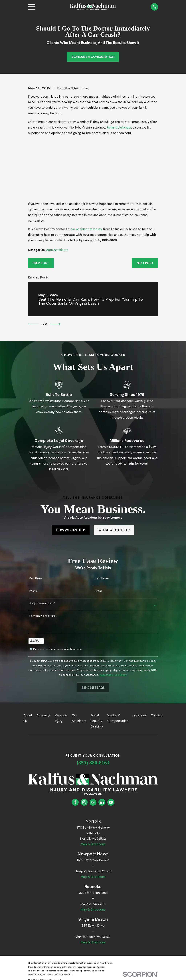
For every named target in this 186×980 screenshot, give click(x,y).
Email (99, 591)
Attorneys (44, 715)
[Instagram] (84, 802)
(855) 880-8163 (93, 763)
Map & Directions (93, 844)
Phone (33, 591)
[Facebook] (75, 802)
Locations (139, 715)
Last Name (102, 578)
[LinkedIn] (102, 802)
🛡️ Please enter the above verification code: (56, 649)
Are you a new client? (42, 603)
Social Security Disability (97, 721)
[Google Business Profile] (93, 802)
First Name (36, 578)
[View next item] (55, 324)
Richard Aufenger (119, 127)
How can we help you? (43, 616)
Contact (157, 715)
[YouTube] (111, 802)
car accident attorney (86, 229)
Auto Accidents (57, 250)
